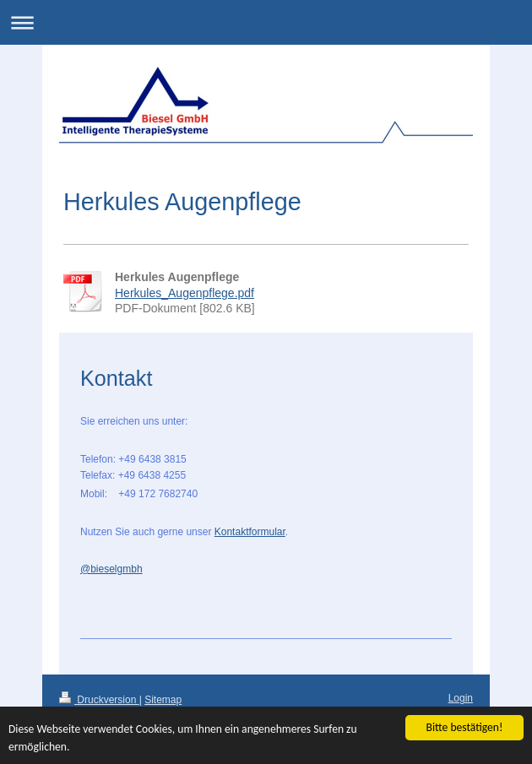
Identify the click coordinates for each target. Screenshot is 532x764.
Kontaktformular (250, 532)
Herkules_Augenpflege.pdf (185, 293)
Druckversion (99, 700)
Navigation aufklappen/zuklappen (266, 22)
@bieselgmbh (111, 569)
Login (461, 698)
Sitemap (163, 700)
